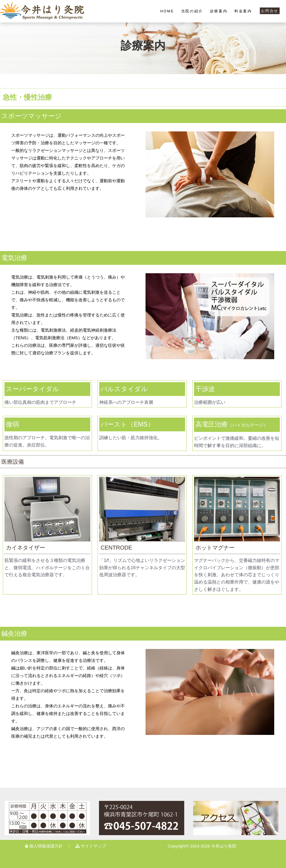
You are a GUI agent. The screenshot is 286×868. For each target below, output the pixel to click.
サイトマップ (91, 846)
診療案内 (219, 11)
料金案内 (243, 11)
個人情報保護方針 (44, 846)
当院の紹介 (192, 11)
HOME (167, 11)
